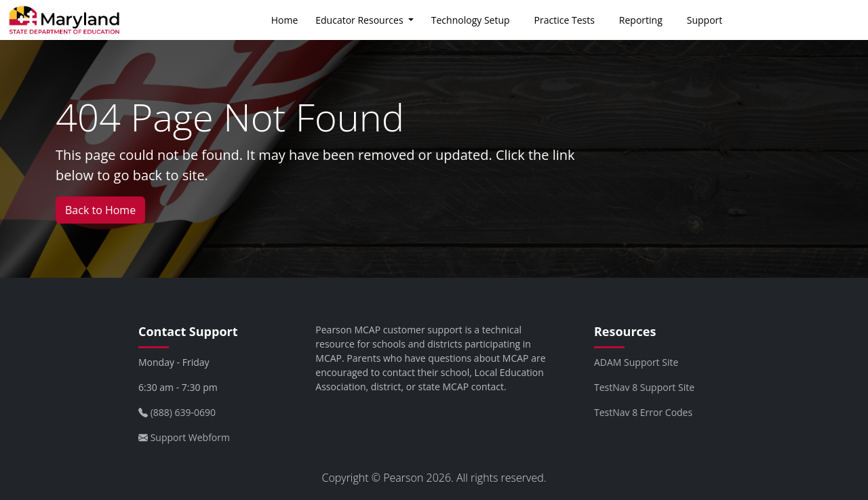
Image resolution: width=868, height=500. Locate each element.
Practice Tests (565, 20)
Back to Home (100, 210)
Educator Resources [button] (360, 20)
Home (285, 20)
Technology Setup (471, 20)
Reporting (641, 20)
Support (705, 20)
